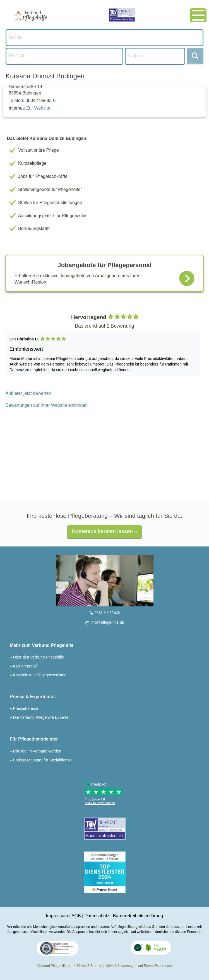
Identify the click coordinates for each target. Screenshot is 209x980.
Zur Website (38, 108)
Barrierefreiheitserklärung (138, 916)
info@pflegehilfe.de (107, 622)
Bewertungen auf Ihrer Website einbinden (47, 405)
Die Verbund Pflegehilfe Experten (41, 717)
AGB (76, 916)
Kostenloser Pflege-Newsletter (39, 675)
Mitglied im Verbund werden (37, 751)
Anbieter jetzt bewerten (28, 393)
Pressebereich (25, 708)
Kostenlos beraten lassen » (104, 531)
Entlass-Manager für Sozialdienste (42, 760)
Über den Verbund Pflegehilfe (38, 657)
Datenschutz (97, 916)
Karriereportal (24, 666)
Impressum (57, 916)
